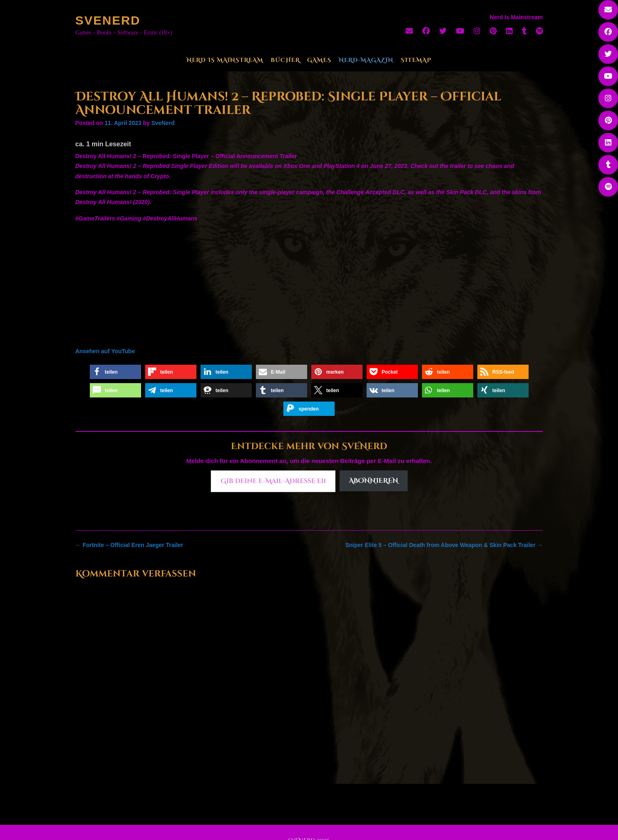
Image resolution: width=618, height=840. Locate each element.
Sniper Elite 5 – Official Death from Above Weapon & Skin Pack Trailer (444, 545)
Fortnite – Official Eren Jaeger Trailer (129, 545)
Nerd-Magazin (366, 60)
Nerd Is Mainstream (225, 60)
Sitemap (416, 60)
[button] (115, 372)
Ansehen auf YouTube (105, 351)
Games (319, 60)
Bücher (285, 60)
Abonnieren (374, 481)
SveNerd (108, 20)
